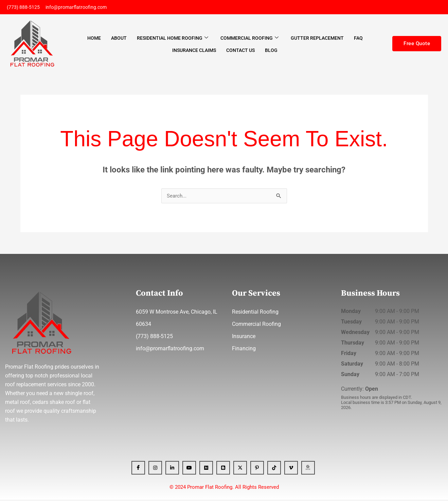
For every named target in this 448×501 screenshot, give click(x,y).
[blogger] (223, 469)
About (119, 39)
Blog (271, 51)
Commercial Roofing (249, 39)
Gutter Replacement (317, 39)
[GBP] (308, 469)
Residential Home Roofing (173, 39)
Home (94, 39)
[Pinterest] (257, 469)
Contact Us (240, 51)
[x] (240, 469)
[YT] (189, 469)
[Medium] (206, 469)
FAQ (358, 39)
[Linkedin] (172, 469)
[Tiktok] (274, 469)
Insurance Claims (194, 51)
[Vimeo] (291, 469)
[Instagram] (155, 469)
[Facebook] (138, 469)
